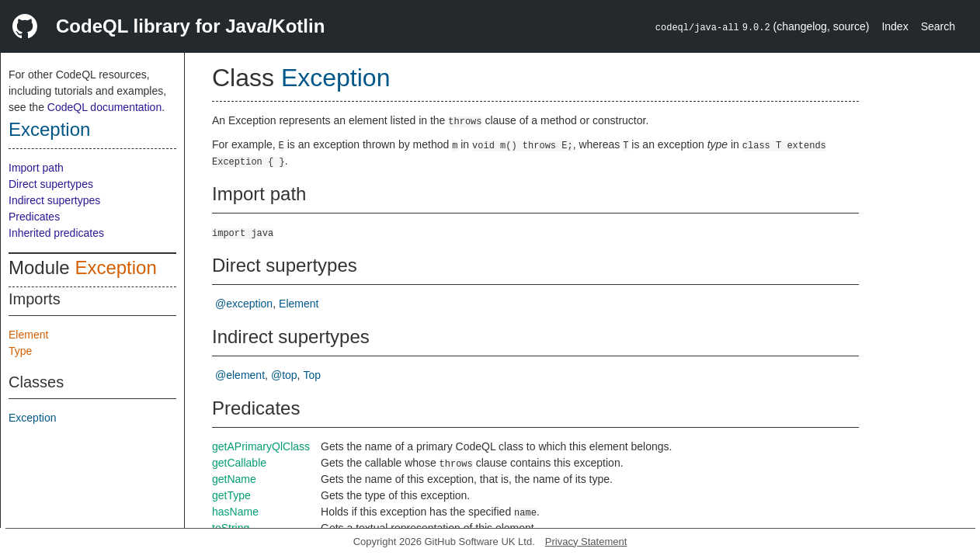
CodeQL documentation (104, 107)
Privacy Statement (586, 542)
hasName (235, 512)
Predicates (34, 217)
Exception (49, 129)
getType (231, 495)
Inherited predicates (56, 233)
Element (28, 335)
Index (895, 26)
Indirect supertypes (54, 200)
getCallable (239, 463)
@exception (244, 304)
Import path (36, 168)
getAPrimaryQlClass (261, 446)
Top (313, 375)
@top (284, 375)
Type (20, 351)
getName (234, 479)
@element (240, 375)
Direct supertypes (51, 184)
